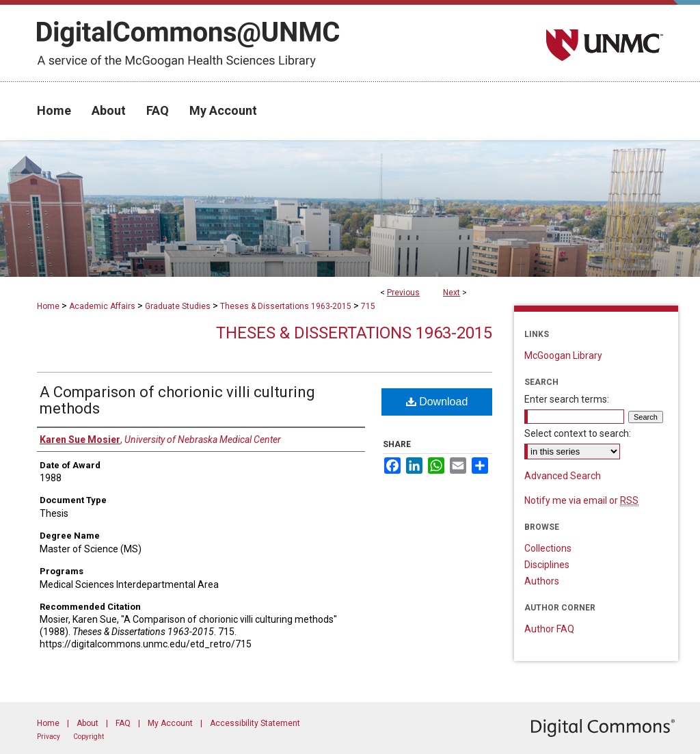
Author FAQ (549, 629)
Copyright (89, 737)
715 (368, 306)
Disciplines (547, 565)
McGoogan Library (563, 355)
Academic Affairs (102, 306)
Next (452, 293)
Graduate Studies (178, 306)
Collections (548, 548)
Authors (542, 581)
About (87, 723)
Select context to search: (578, 433)
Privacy (49, 737)
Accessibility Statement (255, 723)
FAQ (123, 723)
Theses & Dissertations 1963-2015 (286, 306)
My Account (170, 723)
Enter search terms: (567, 399)
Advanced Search (563, 476)
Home (48, 306)
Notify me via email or (581, 500)
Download (437, 402)
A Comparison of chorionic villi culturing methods (177, 400)
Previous (403, 293)
